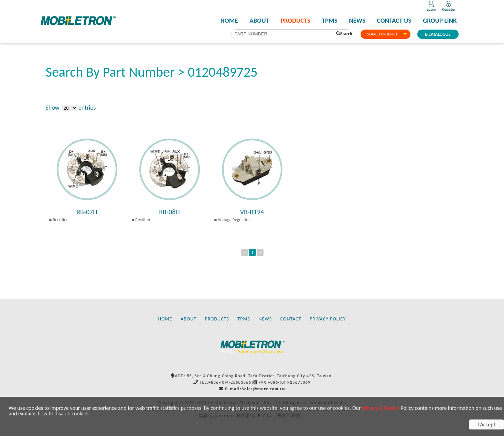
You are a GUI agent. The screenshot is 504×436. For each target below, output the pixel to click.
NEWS (357, 21)
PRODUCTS (296, 21)
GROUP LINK (440, 21)
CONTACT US (394, 21)
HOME (229, 21)
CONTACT (291, 319)
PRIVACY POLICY (328, 319)
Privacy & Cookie (381, 408)
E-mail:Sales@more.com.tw (255, 389)
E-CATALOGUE (438, 34)
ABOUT (259, 21)
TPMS (330, 21)
